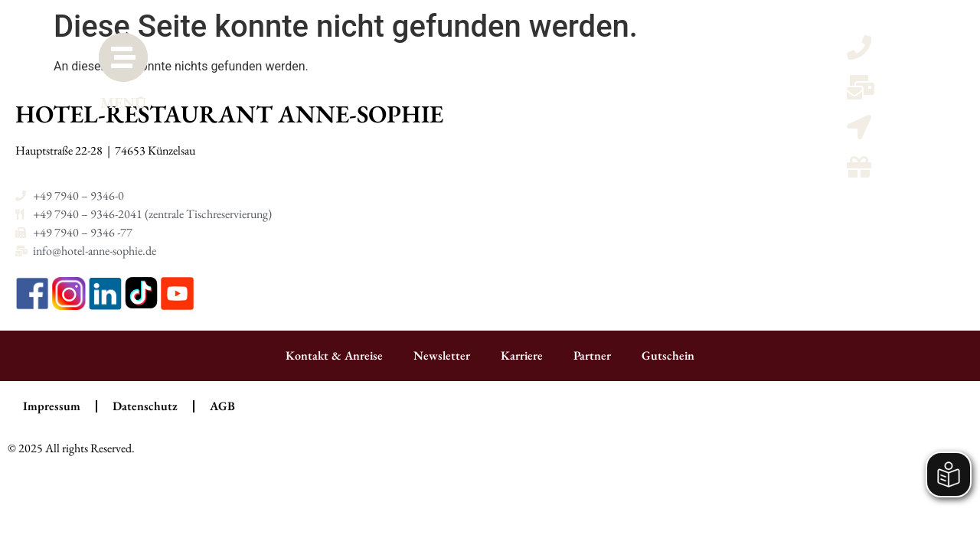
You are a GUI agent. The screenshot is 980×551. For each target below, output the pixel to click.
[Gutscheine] (859, 172)
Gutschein (668, 355)
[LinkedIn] (106, 306)
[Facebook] (33, 306)
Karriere (522, 355)
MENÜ (129, 115)
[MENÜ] (129, 64)
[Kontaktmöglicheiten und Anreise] (859, 132)
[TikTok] (142, 306)
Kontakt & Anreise (334, 355)
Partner (592, 355)
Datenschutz (145, 406)
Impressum (52, 406)
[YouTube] (177, 306)
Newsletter (442, 355)
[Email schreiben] (861, 92)
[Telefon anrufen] (859, 52)
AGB (222, 406)
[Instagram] (70, 306)
